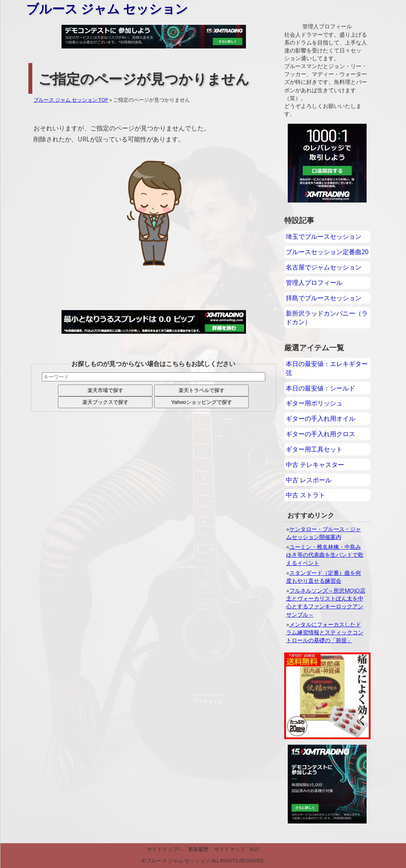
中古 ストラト (305, 495)
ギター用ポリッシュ (314, 403)
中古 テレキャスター (315, 465)
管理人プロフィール (314, 283)
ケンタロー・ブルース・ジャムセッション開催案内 (324, 533)
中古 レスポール (309, 480)
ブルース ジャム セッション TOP (71, 100)
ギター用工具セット (314, 449)
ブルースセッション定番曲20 (327, 252)
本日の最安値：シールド (320, 388)
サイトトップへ (165, 849)
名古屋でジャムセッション (324, 267)
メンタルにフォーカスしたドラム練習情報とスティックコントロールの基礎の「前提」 (325, 632)
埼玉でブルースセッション (324, 236)
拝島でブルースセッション (324, 298)
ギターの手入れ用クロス (320, 434)
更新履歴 (198, 849)
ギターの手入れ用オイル (320, 418)
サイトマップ (229, 849)
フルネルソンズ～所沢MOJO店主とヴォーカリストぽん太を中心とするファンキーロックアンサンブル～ (326, 602)
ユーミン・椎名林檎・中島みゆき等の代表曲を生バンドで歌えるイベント (325, 555)
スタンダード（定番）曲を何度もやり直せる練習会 (324, 577)
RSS (255, 849)
